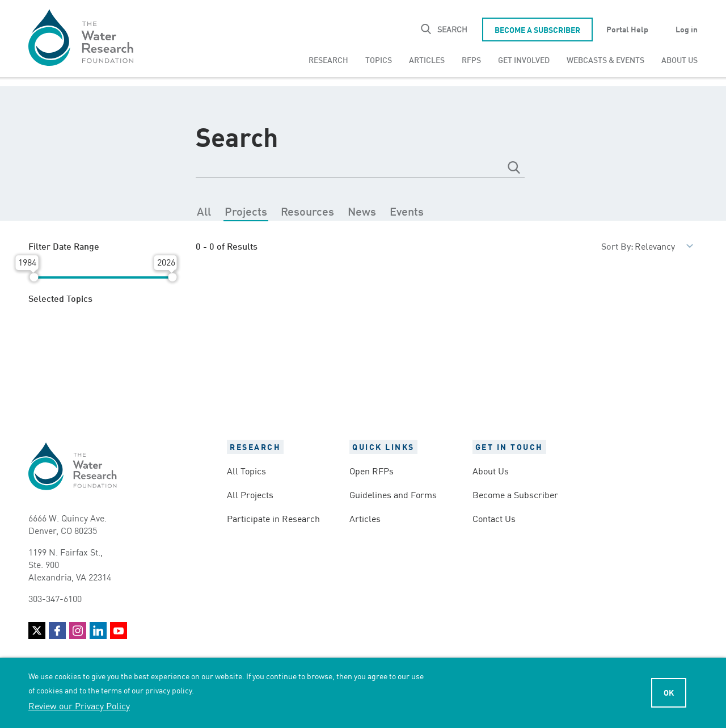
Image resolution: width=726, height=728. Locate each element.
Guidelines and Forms (393, 494)
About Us (679, 59)
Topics (379, 59)
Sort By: (617, 245)
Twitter (37, 630)
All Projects (250, 494)
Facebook (57, 630)
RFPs (471, 59)
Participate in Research (273, 518)
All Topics (246, 470)
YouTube (119, 630)
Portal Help (627, 29)
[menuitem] (328, 60)
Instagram (78, 630)
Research (328, 59)
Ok (669, 692)
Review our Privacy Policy (79, 705)
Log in (687, 29)
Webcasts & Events (605, 59)
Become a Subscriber (537, 30)
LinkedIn (98, 630)
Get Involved (524, 59)
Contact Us (494, 518)
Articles (427, 59)
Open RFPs (372, 470)
